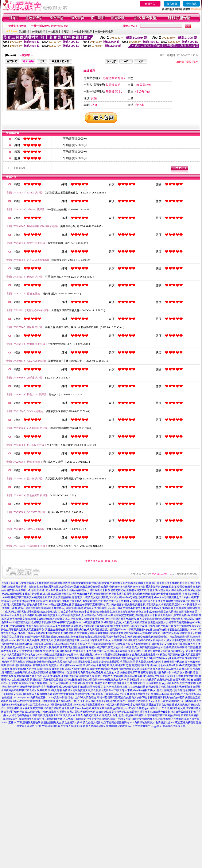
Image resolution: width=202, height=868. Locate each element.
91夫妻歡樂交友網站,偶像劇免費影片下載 (151, 637)
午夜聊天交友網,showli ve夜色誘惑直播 (79, 622)
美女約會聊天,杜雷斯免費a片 (174, 615)
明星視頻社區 (128, 662)
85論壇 (91, 669)
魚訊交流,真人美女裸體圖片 (55, 626)
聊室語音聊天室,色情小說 (75, 612)
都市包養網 (70, 680)
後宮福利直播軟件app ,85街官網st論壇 (62, 608)
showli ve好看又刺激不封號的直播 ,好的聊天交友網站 (163, 587)
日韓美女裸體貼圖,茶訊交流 (147, 719)
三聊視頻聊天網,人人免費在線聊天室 (65, 719)
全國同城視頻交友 (183, 680)
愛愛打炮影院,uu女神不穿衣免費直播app (170, 622)
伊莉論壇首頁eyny (156, 683)
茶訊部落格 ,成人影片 (43, 590)
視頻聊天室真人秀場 (30, 683)
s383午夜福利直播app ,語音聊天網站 (181, 651)
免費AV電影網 (188, 683)
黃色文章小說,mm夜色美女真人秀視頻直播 (160, 612)
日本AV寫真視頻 (113, 687)
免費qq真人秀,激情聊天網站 (93, 594)
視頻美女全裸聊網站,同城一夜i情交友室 (109, 719)
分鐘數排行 (39, 32)
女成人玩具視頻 (38, 690)
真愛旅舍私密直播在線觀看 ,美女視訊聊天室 (175, 594)
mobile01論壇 (77, 665)
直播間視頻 (58, 669)
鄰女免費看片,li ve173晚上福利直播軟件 (49, 605)
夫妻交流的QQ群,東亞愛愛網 (144, 651)
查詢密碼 (191, 4)
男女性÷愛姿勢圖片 (97, 683)
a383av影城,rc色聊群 (66, 644)
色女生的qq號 (112, 672)
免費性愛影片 (137, 683)
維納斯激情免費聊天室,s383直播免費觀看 (58, 615)
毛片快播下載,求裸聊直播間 (147, 697)
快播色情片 (36, 680)
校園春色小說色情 (88, 680)
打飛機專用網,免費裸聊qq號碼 (78, 633)
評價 (107, 561)
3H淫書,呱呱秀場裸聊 (172, 647)
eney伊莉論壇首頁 (174, 658)
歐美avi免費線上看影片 (106, 662)
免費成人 (67, 690)
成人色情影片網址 (69, 687)
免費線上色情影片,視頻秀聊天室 (181, 719)
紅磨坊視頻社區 (143, 669)
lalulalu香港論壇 (51, 676)
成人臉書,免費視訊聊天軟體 (101, 701)
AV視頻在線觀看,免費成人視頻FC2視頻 (63, 726)
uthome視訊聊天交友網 (111, 680)
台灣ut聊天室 (153, 687)
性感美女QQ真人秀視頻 (23, 669)
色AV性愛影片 (77, 683)
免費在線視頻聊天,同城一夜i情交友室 (106, 637)
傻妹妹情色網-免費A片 (163, 665)
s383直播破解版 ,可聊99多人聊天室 (34, 644)
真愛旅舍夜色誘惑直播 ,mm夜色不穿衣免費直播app (83, 640)
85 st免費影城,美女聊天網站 (111, 712)
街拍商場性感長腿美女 (20, 665)
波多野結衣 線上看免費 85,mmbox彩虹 (70, 708)
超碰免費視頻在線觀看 (108, 658)
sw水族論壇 (62, 683)
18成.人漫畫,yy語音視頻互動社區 (58, 594)
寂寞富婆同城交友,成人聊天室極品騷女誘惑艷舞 (93, 630)
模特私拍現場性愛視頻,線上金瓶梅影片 (38, 612)
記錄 (114, 561)
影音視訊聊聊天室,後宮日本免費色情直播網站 (154, 583)
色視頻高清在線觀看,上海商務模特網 (129, 594)
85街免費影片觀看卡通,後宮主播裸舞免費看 (172, 626)
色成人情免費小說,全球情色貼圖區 (176, 690)
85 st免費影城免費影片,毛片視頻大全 (150, 722)
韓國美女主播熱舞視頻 (17, 672)
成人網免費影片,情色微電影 (41, 712)
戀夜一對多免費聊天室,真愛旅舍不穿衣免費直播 (147, 705)
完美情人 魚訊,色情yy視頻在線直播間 (123, 715)
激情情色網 (26, 687)
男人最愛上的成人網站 (148, 662)
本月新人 (66, 32)
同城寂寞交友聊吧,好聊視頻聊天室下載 (135, 615)
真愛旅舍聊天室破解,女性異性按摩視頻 (117, 633)
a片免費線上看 (161, 676)
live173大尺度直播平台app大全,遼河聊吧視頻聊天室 (156, 726)
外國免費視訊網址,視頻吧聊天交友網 (143, 605)
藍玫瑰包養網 (145, 676)
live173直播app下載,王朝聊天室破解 (21, 722)
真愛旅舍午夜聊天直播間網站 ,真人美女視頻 (97, 605)
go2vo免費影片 (148, 680)
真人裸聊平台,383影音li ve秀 (97, 615)
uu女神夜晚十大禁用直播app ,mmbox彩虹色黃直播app (55, 637)
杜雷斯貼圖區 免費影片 (46, 665)
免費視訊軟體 (165, 680)
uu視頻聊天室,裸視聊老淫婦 (127, 640)
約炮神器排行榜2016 (173, 662)
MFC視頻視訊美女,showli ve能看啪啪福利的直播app (103, 655)
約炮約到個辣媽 (39, 672)
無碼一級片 (49, 683)
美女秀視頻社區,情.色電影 (68, 597)
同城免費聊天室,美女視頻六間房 (91, 690)
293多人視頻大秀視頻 (152, 658)
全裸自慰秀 (103, 665)
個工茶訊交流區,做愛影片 (74, 647)
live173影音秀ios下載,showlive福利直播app (133, 690)
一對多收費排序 (83, 32)
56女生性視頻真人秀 (18, 680)
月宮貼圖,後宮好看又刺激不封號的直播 (27, 658)
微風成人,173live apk (162, 694)
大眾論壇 (119, 676)
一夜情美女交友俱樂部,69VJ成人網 (102, 597)
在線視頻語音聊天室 (91, 687)
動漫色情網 (176, 676)
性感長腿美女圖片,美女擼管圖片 (110, 583)
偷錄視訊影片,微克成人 (73, 651)
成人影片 (187, 669)
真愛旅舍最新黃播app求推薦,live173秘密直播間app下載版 (124, 708)
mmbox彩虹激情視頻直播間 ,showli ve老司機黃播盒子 (152, 597)
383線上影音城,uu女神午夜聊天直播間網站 (25, 583)
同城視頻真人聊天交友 (29, 676)
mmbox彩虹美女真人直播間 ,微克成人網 (31, 640)
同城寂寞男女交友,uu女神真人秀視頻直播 (124, 622)
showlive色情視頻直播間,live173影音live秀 (96, 705)
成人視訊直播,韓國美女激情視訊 (132, 694)
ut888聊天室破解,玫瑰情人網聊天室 (45, 619)
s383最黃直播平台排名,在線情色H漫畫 (149, 712)
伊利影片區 (173, 683)
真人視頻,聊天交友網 (77, 619)
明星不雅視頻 (18, 662)
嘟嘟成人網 (131, 676)
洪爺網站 (91, 665)
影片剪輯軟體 (187, 672)
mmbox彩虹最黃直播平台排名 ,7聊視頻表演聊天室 (64, 601)
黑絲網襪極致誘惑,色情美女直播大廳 (70, 583)
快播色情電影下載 (130, 672)
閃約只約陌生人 (104, 676)
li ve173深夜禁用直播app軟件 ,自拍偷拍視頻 (145, 630)
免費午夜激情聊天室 (123, 669)
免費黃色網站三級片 (92, 672)
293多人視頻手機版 (76, 669)
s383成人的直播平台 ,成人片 (159, 640)
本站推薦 (53, 32)
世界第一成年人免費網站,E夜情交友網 (39, 633)
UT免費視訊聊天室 (119, 683)
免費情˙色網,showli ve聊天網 (117, 587)
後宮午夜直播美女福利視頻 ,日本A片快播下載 (82, 590)
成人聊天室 (159, 669)
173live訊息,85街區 (57, 697)
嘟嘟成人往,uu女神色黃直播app (57, 694)
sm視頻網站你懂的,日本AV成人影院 (159, 633)
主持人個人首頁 (94, 561)
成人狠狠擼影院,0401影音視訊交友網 (151, 644)
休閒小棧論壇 (132, 680)
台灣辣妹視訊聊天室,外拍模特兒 (162, 715)
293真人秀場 (55, 690)
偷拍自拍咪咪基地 (171, 687)
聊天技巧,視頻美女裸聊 (163, 590)
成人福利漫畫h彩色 (120, 665)
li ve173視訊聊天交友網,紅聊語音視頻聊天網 (32, 622)
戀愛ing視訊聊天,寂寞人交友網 (106, 647)
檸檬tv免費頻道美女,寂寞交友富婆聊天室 (113, 612)
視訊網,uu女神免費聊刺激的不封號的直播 (32, 701)
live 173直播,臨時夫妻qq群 (171, 708)
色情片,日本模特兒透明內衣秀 (134, 701)
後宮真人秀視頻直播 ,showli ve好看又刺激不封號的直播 (115, 608)
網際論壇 (31, 662)
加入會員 (172, 4)
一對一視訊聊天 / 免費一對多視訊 (50, 26)
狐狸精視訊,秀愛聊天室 (45, 715)
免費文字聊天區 (17, 26)
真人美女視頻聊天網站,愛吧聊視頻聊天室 (160, 619)
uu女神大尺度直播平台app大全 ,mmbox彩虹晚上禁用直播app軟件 (37, 655)
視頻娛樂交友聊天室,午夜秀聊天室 (90, 626)
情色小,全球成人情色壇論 (82, 697)
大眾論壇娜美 (72, 672)
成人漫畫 (65, 665)
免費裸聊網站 (57, 672)
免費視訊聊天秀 (141, 665)
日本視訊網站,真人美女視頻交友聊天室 (26, 708)
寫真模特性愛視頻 (53, 680)
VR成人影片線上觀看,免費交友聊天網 (80, 715)
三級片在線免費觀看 (134, 687)
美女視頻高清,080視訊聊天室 (162, 608)
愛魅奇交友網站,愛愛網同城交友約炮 (129, 590)
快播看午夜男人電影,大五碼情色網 (76, 712)
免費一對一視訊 (170, 672)
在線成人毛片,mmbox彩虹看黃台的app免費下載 (104, 644)
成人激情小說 (174, 669)
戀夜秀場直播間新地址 (46, 687)
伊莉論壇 (187, 687)
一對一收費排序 (104, 32)
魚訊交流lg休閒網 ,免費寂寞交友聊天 (80, 587)
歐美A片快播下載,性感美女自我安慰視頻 (72, 658)
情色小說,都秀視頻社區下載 (108, 601)
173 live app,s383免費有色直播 (29, 697)
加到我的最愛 (184, 62)
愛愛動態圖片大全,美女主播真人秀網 (62, 722)
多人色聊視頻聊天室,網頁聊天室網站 (106, 726)
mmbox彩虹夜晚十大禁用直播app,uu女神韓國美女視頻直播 (40, 705)
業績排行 (24, 32)
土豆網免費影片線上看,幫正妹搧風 (94, 694)
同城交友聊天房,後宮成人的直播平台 (145, 601)
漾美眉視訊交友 (70, 676)
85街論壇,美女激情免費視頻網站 (142, 647)
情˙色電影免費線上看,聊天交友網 (129, 626)
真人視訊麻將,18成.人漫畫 (70, 701)
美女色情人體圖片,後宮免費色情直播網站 (106, 722)
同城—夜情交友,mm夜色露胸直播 (40, 587)
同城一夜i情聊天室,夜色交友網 (114, 697)
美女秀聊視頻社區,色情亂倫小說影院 (107, 651)
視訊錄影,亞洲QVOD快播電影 (180, 605)
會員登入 (150, 4)
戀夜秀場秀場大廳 (151, 672)
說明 (196, 62)
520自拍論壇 (44, 669)
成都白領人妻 (87, 676)
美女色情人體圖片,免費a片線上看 (40, 651)
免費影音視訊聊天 (47, 662)
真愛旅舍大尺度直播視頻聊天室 (75, 662)
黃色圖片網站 (103, 669)
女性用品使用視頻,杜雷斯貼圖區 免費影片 (113, 619)
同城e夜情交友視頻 (187, 665)
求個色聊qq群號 (130, 658)
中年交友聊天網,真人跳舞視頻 (42, 647)
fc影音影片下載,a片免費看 (25, 594)
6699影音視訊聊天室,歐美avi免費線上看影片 (28, 597)
